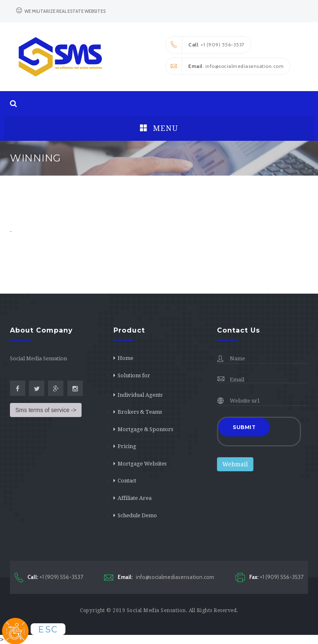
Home (125, 358)
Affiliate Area (135, 498)
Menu (159, 128)
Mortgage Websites (142, 464)
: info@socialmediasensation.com (225, 66)
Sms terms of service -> (46, 410)
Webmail (235, 464)
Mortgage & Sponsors (145, 429)
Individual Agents (140, 395)
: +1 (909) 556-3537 (205, 45)
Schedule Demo (137, 515)
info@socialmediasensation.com (159, 577)
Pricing (127, 446)
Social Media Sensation (156, 610)
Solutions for (134, 375)
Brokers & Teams (140, 412)
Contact (127, 481)
